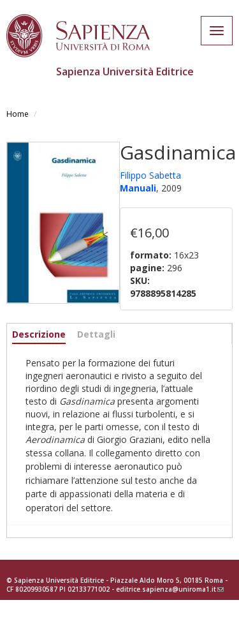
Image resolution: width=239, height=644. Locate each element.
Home (18, 114)
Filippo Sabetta (150, 175)
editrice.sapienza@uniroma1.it (170, 589)
